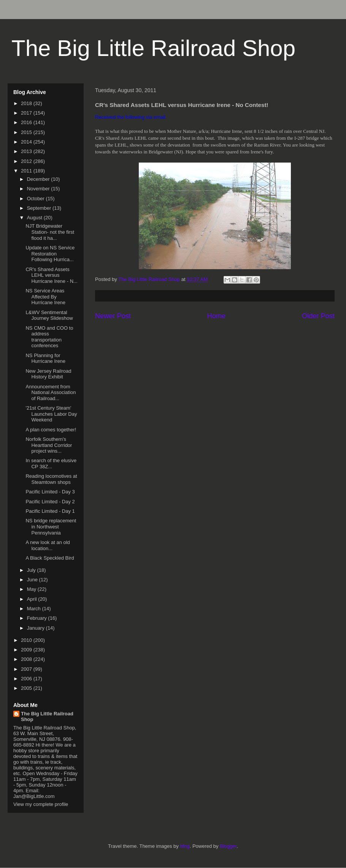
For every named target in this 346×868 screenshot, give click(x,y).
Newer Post (113, 316)
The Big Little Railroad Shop (153, 48)
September (40, 208)
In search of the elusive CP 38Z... (51, 464)
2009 (27, 650)
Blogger (228, 846)
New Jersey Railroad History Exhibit (48, 374)
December (39, 179)
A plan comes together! (51, 430)
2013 (27, 151)
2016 (27, 122)
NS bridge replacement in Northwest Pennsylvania (51, 527)
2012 (27, 161)
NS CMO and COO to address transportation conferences (49, 337)
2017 (27, 113)
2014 (27, 142)
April (33, 599)
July (32, 570)
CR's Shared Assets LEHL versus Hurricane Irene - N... (51, 275)
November (39, 189)
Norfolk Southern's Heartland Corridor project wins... (49, 445)
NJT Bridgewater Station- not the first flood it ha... (50, 232)
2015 (27, 132)
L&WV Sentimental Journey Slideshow (49, 315)
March (35, 609)
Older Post (318, 316)
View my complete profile (41, 804)
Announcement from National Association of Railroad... (51, 393)
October (37, 199)
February (38, 618)
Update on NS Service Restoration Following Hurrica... (50, 254)
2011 (27, 171)
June (33, 580)
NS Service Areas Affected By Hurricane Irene (45, 297)
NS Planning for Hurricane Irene (45, 358)
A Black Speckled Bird (50, 558)
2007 (27, 669)
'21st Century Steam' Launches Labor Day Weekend (51, 414)
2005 (27, 688)
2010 (27, 640)
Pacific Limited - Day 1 (50, 511)
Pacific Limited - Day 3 (50, 492)
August (35, 218)
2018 (27, 103)
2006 (27, 679)
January (37, 628)
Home (217, 316)
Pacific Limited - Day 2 (50, 502)
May (32, 589)
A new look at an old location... (48, 545)
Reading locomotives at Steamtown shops (51, 479)
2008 (27, 659)
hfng (185, 846)
